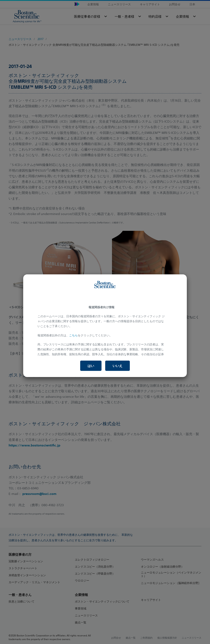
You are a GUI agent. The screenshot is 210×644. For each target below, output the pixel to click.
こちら (73, 335)
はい (91, 366)
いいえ (118, 366)
